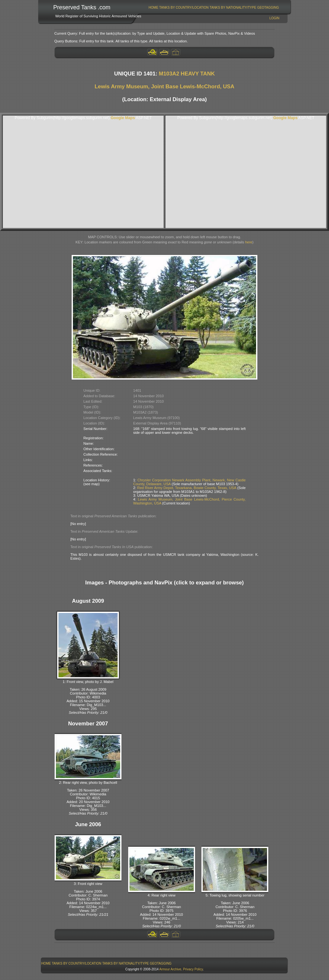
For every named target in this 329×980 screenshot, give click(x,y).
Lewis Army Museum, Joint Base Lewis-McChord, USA (165, 87)
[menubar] (214, 8)
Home (154, 8)
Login (274, 18)
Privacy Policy (193, 969)
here (249, 242)
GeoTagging (268, 8)
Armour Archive (170, 969)
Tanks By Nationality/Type (233, 8)
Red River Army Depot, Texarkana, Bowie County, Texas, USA (187, 488)
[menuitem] (153, 8)
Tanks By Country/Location (184, 8)
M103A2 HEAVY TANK (187, 74)
